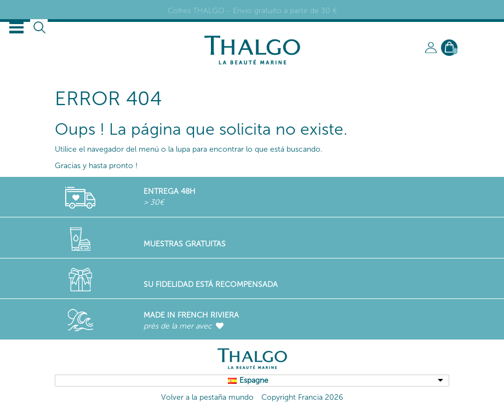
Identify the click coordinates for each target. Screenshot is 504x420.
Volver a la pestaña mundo (207, 397)
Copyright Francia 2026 (302, 397)
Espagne (254, 380)
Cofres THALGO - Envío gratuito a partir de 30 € (252, 11)
